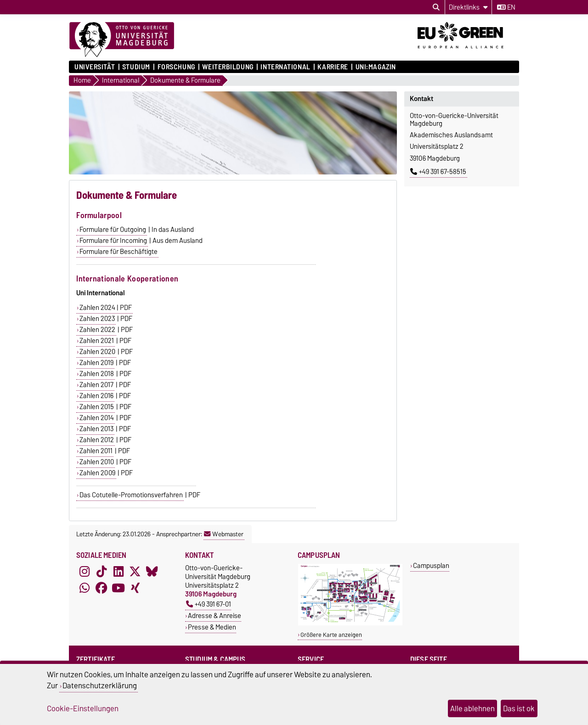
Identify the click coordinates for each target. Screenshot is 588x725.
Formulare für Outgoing (113, 230)
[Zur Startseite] (122, 40)
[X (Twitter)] (135, 572)
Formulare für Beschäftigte (119, 252)
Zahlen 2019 (96, 363)
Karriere (333, 67)
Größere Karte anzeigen (331, 635)
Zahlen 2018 (97, 374)
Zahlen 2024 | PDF (106, 308)
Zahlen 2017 (96, 385)
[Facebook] (102, 588)
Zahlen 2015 (97, 407)
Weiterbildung (228, 67)
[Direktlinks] (468, 7)
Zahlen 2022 (97, 330)
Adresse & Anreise (215, 615)
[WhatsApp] (85, 588)
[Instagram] (85, 572)
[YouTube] (119, 588)
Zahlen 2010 (97, 462)
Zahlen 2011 (96, 451)
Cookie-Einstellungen (83, 708)
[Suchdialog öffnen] (436, 7)
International (285, 67)
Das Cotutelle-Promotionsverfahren (131, 495)
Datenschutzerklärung (100, 686)
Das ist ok (519, 708)
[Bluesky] (152, 572)
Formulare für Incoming (113, 241)
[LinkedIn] (119, 572)
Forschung (176, 67)
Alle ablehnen (472, 708)
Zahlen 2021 (97, 341)
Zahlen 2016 (96, 396)
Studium (136, 67)
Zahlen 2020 (97, 352)
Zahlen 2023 (97, 319)
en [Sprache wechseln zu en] (506, 7)
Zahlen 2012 (97, 440)
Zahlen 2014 (97, 418)
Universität (95, 67)
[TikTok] (102, 572)
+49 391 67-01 (209, 604)
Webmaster (224, 534)
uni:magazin (376, 67)
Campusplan (431, 565)
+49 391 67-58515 (438, 172)
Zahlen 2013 (96, 429)
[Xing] (135, 588)
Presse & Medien (212, 627)
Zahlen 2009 (97, 473)
